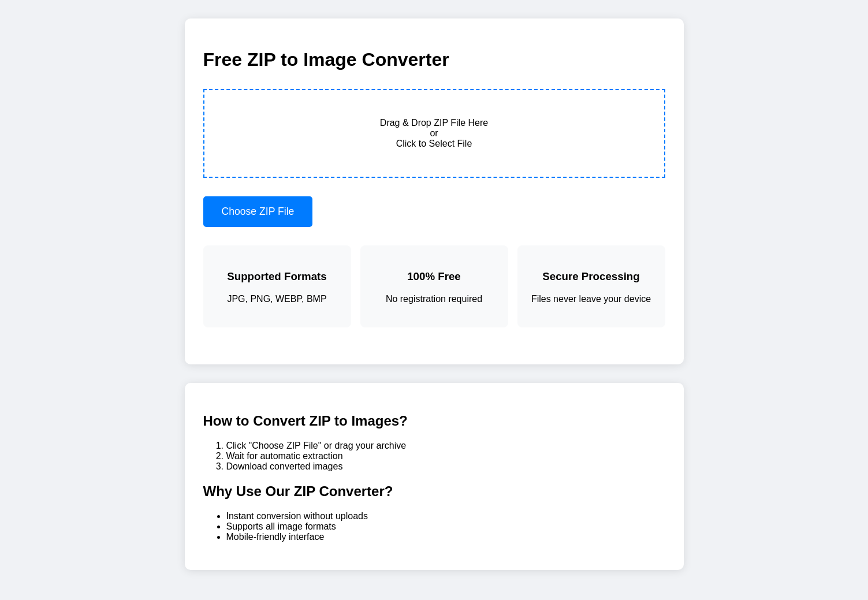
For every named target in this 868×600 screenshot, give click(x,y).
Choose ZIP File (258, 211)
